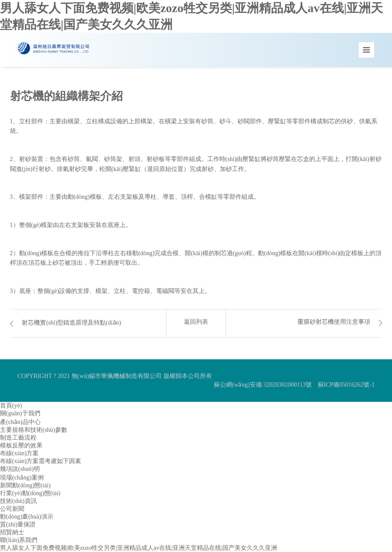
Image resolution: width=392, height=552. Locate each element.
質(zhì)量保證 (18, 524)
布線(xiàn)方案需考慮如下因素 (41, 461)
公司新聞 (12, 509)
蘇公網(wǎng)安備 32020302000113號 (263, 385)
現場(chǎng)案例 (22, 478)
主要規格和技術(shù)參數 (34, 430)
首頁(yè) (11, 406)
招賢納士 (12, 532)
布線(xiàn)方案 (19, 453)
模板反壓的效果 (21, 445)
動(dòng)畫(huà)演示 (27, 517)
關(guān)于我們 (20, 413)
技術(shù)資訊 (18, 501)
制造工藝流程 (18, 438)
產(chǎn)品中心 (20, 422)
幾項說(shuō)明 (20, 469)
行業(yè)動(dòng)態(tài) (30, 493)
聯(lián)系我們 (19, 540)
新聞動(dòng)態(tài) (25, 485)
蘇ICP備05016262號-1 (346, 385)
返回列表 (196, 322)
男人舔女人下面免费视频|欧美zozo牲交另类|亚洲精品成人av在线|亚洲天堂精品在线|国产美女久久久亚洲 (139, 548)
